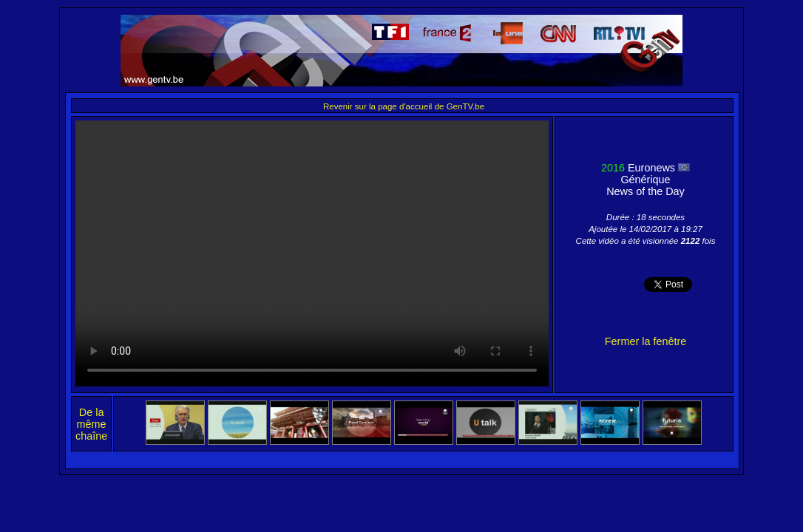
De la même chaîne (91, 424)
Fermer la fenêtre (646, 341)
